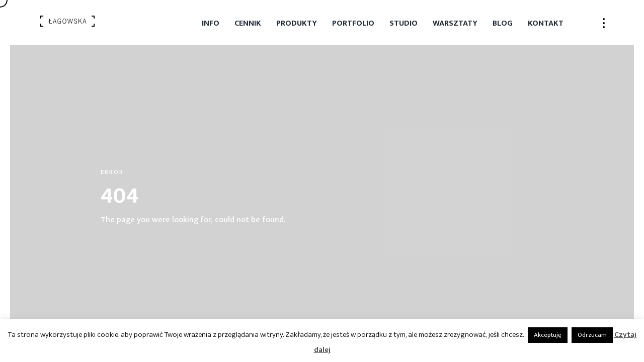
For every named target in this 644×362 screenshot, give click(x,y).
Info (211, 23)
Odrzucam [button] (592, 335)
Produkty (297, 23)
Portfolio (353, 23)
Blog (503, 23)
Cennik (248, 23)
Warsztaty (455, 23)
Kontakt (546, 23)
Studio (404, 23)
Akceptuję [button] (548, 335)
